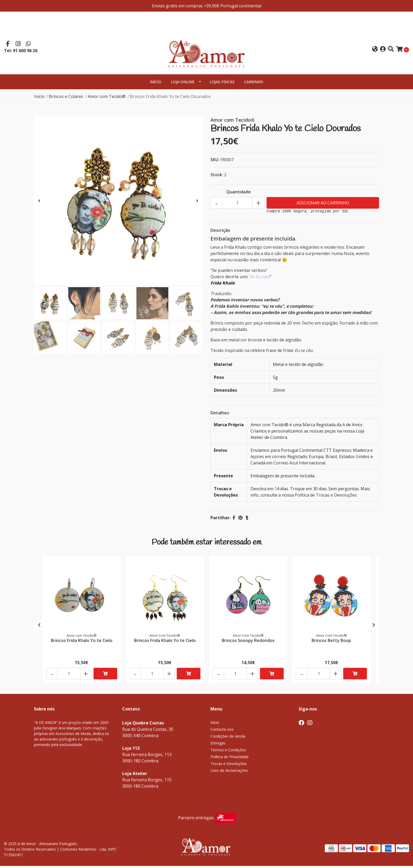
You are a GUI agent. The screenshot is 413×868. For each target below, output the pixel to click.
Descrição (220, 232)
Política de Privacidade (230, 759)
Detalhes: (220, 415)
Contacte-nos (222, 731)
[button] (375, 50)
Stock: (217, 177)
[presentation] (39, 203)
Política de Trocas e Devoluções (326, 497)
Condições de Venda (228, 738)
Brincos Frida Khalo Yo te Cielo (82, 642)
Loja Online (183, 84)
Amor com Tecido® (107, 99)
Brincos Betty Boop (331, 642)
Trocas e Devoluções (229, 766)
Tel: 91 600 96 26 (21, 52)
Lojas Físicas (222, 84)
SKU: (215, 162)
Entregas (218, 745)
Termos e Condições (228, 752)
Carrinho (254, 84)
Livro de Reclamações (229, 773)
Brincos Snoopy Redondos (248, 642)
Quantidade (239, 194)
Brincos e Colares (66, 99)
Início (156, 84)
